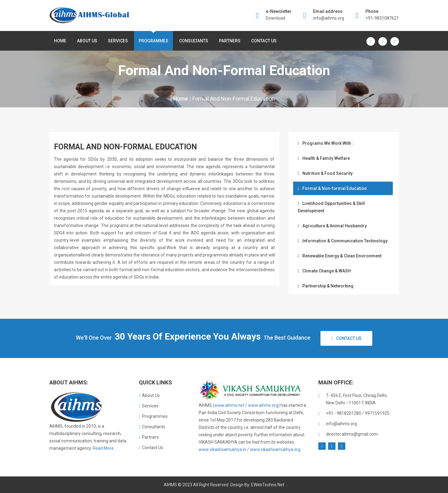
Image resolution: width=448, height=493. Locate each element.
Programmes (153, 41)
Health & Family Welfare (324, 158)
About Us (149, 395)
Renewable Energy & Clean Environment (340, 256)
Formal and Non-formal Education (234, 99)
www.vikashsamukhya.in (222, 449)
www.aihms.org (263, 405)
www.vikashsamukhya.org (275, 449)
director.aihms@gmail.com (352, 434)
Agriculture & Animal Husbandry (332, 226)
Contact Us (264, 41)
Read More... (105, 448)
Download (276, 18)
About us (87, 41)
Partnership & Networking (326, 286)
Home (60, 41)
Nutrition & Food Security (325, 173)
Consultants (194, 41)
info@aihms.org (329, 18)
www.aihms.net (229, 405)
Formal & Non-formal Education (332, 188)
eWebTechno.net (268, 485)
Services (118, 41)
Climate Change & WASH (324, 271)
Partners (230, 41)
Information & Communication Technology (343, 241)
